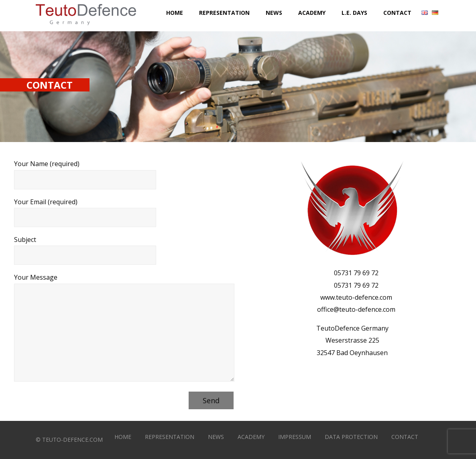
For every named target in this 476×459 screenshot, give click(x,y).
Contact (397, 13)
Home (175, 13)
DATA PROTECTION (351, 437)
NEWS (216, 437)
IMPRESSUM (295, 437)
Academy (312, 13)
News (274, 13)
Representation (224, 13)
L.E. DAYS (354, 13)
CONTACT (405, 437)
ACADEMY (251, 437)
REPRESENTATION (170, 437)
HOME (123, 437)
